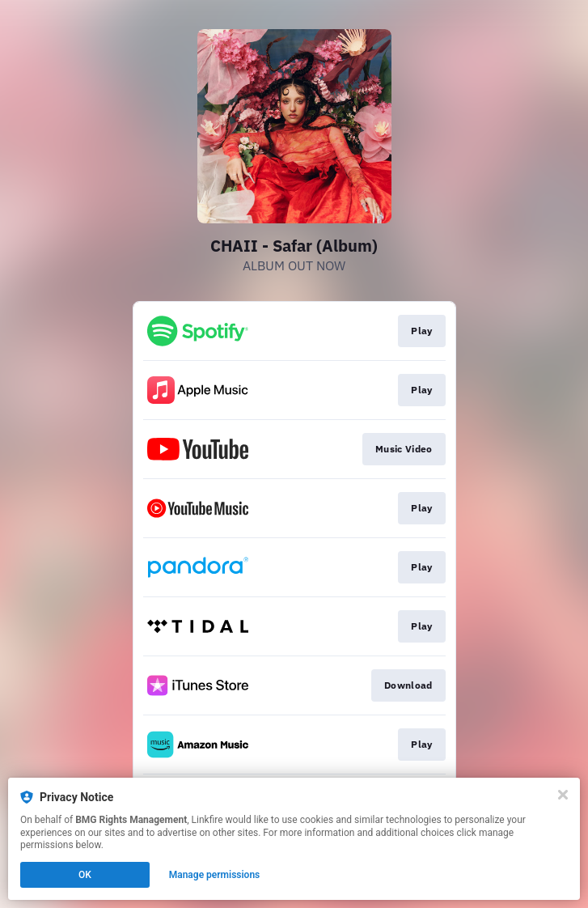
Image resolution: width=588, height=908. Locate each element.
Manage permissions (215, 875)
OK (85, 875)
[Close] (563, 795)
